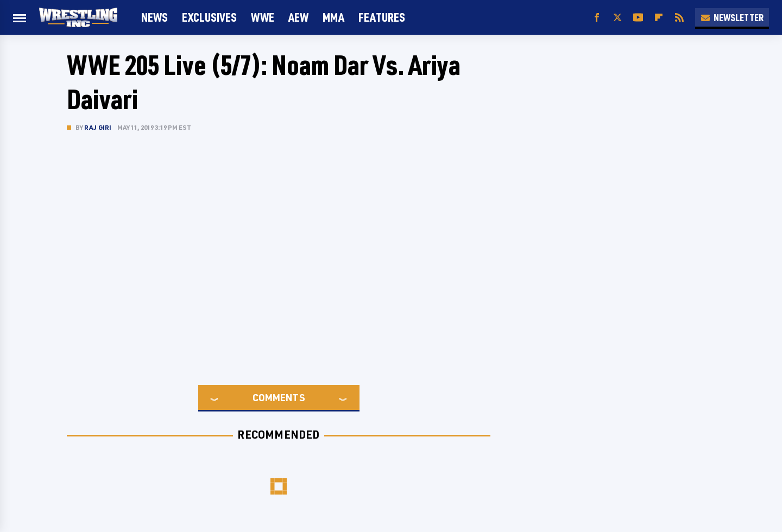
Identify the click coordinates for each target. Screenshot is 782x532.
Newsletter (732, 17)
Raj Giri (98, 127)
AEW (298, 17)
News (154, 17)
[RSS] (679, 18)
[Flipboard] (659, 18)
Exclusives (209, 17)
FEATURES (382, 17)
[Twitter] (617, 18)
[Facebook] (597, 18)
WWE (263, 17)
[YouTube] (638, 18)
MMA (333, 17)
